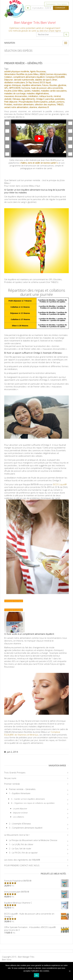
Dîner (55, 80)
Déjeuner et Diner (20, 813)
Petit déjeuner (11, 102)
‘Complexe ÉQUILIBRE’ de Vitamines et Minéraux (32, 733)
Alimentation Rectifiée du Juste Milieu (21, 74)
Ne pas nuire (10, 778)
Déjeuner (9, 80)
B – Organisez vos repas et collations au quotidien (33, 803)
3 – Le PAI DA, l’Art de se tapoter (23, 853)
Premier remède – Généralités (23, 63)
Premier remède (12, 784)
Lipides (27, 91)
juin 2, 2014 (11, 752)
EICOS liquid (45, 82)
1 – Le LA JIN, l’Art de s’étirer (21, 844)
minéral (57, 96)
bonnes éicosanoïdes (56, 74)
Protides (8, 104)
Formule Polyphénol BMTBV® (36, 881)
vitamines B (43, 107)
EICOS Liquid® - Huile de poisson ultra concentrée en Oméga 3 (36, 915)
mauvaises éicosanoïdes (16, 96)
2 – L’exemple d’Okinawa (20, 824)
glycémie (62, 85)
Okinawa (16, 99)
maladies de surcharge (15, 93)
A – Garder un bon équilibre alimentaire (28, 799)
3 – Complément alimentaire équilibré (26, 828)
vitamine (33, 107)
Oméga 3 (40, 99)
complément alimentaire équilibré (29, 77)
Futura (45, 85)
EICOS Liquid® (60, 484)
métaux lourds (46, 96)
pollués (52, 102)
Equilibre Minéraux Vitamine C (36, 903)
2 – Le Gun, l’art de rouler (20, 849)
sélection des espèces (45, 104)
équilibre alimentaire (32, 85)
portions (60, 102)
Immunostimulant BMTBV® (36, 892)
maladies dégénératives (38, 93)
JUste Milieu (18, 91)
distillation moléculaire (15, 82)
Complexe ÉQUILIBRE (55, 77)
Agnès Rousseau (38, 71)
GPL (6, 88)
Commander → (61, 8)
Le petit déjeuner (20, 809)
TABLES (60, 104)
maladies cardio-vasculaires (54, 91)
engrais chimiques (13, 85)
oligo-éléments (28, 99)
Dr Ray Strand (32, 82)
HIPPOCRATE (15, 88)
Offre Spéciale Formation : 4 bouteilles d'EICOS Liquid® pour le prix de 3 (36, 929)
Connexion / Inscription (57, 4)
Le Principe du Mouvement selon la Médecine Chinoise (33, 840)
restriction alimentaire (23, 104)
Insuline (8, 91)
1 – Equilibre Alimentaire (20, 793)
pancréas (50, 99)
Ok (36, 975)
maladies (36, 91)
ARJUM (42, 74)
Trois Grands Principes (15, 772)
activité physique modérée (17, 71)
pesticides (60, 99)
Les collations (18, 817)
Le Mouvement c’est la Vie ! (17, 835)
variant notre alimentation (16, 107)
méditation (33, 96)
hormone (26, 88)
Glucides (53, 85)
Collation (8, 77)
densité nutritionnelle (24, 80)
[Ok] (70, 971)
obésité (8, 99)
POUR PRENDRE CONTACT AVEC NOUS (22, 865)
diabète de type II (43, 80)
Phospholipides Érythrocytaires (33, 102)
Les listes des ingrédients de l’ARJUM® (22, 860)
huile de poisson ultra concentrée (47, 88)
